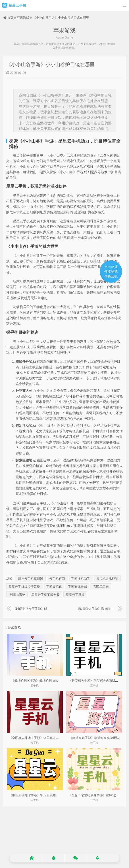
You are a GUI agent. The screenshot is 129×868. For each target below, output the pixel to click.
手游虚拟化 (54, 587)
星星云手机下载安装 (46, 595)
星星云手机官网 (14, 5)
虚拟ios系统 (17, 595)
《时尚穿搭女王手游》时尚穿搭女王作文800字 (30, 609)
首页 (10, 18)
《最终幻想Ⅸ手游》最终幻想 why (35, 681)
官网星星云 (101, 587)
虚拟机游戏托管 (107, 579)
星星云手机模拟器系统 (24, 587)
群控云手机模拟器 (31, 579)
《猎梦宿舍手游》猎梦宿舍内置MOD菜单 (97, 681)
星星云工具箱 (75, 595)
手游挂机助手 (81, 579)
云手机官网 (57, 579)
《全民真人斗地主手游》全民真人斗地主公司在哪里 (45, 738)
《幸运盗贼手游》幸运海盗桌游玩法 (94, 738)
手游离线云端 (77, 587)
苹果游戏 (23, 18)
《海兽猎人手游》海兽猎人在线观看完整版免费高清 (99, 609)
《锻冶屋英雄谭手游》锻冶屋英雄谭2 (35, 795)
